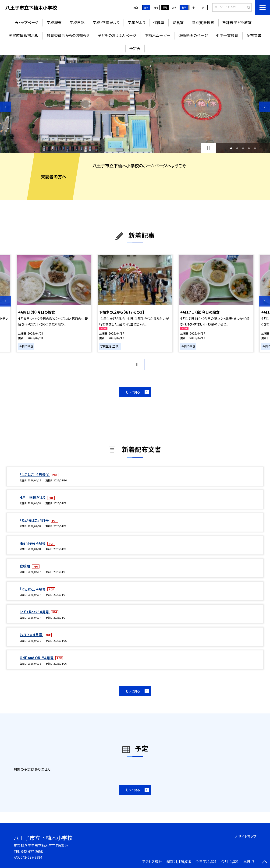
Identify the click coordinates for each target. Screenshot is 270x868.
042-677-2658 (32, 851)
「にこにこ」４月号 (33, 589)
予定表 (135, 48)
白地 (156, 7)
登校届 (25, 566)
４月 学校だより (33, 497)
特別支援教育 (203, 23)
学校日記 (77, 23)
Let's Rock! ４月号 (35, 612)
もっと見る (133, 392)
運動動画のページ (193, 35)
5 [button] (255, 148)
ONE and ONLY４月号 (37, 658)
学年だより (137, 23)
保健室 (159, 23)
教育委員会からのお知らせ (68, 35)
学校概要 (54, 23)
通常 (146, 7)
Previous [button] (5, 107)
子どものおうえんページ (117, 35)
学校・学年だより (106, 23)
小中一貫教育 (227, 35)
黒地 (165, 7)
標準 (184, 7)
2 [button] (237, 148)
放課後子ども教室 (237, 23)
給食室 (178, 23)
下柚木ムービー (157, 35)
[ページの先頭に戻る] (265, 863)
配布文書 (254, 35)
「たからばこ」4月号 (35, 520)
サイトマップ (247, 836)
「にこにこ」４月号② (35, 475)
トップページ (28, 23)
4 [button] (249, 148)
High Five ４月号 (33, 543)
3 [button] (243, 148)
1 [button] (231, 148)
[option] (135, 104)
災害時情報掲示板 (24, 35)
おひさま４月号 (31, 635)
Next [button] (265, 107)
